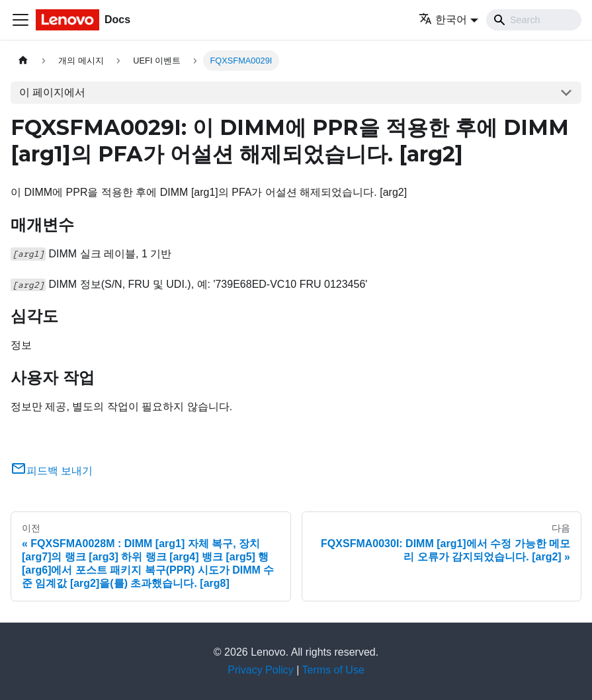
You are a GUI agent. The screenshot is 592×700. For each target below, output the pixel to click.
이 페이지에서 (52, 92)
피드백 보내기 (52, 471)
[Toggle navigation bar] (21, 20)
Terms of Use (333, 670)
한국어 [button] (443, 20)
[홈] (23, 61)
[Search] (534, 20)
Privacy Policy (261, 670)
